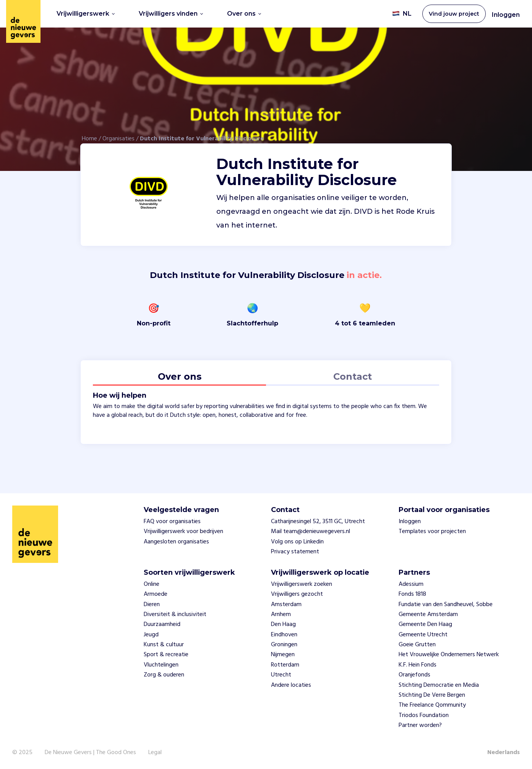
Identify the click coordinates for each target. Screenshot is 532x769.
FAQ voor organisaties (172, 522)
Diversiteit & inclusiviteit (175, 615)
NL (402, 14)
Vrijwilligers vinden (171, 14)
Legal (155, 753)
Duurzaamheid (162, 624)
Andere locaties (291, 685)
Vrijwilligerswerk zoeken (302, 584)
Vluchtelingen (161, 665)
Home (89, 139)
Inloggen (506, 15)
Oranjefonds (414, 675)
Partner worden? (420, 725)
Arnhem (281, 615)
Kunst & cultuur (164, 645)
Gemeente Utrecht (423, 635)
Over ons (244, 14)
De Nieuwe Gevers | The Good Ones (90, 753)
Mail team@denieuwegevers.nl (311, 532)
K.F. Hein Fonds (418, 665)
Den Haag (283, 624)
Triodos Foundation (424, 715)
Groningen (284, 645)
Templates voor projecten (432, 532)
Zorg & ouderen (164, 675)
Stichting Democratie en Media (439, 685)
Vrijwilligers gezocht (297, 594)
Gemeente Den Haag (425, 624)
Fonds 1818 (412, 594)
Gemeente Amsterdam (428, 615)
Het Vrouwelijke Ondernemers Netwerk (449, 655)
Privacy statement (295, 552)
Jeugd (151, 635)
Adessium (411, 584)
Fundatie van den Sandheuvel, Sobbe (446, 605)
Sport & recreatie (166, 655)
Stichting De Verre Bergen (432, 695)
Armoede (156, 594)
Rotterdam (285, 665)
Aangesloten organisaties (176, 542)
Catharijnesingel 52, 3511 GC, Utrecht (318, 522)
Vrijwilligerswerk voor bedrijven (183, 532)
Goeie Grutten (417, 645)
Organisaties (118, 139)
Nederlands (504, 753)
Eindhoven (284, 635)
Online (152, 584)
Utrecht (281, 675)
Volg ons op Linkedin (297, 542)
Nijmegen (283, 655)
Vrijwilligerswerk (86, 14)
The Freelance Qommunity (432, 705)
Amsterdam (286, 605)
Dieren (152, 605)
